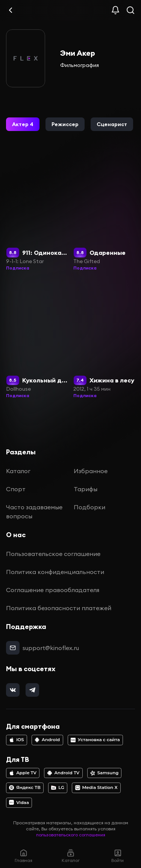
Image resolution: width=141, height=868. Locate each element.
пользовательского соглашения (71, 835)
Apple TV (23, 773)
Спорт (16, 489)
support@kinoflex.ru (51, 648)
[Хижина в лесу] (104, 340)
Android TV (64, 773)
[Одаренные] (104, 212)
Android (47, 740)
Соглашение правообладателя (53, 590)
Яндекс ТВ (25, 787)
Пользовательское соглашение (53, 554)
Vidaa (19, 803)
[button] (23, 124)
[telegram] (32, 690)
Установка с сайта (95, 740)
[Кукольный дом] (37, 340)
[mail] (13, 648)
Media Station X (96, 787)
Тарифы (86, 489)
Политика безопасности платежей (59, 608)
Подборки (89, 507)
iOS (16, 740)
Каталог (18, 471)
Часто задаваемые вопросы (34, 512)
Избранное (91, 471)
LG (58, 787)
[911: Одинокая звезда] (37, 212)
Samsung (104, 773)
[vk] (13, 690)
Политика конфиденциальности (55, 572)
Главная (23, 856)
